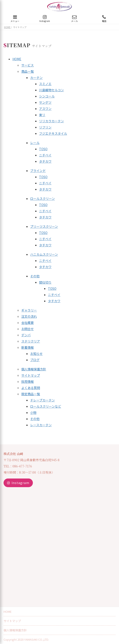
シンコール (47, 96)
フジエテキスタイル (53, 133)
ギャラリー (29, 310)
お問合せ (28, 329)
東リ (42, 115)
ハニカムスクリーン (44, 254)
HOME (17, 59)
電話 (104, 19)
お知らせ (36, 354)
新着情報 (28, 347)
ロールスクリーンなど (46, 406)
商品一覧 (28, 71)
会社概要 (28, 323)
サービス (28, 65)
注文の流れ (29, 316)
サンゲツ (45, 102)
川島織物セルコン (52, 90)
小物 (33, 412)
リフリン (45, 127)
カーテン (36, 78)
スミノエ (45, 84)
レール (35, 143)
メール (74, 19)
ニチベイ (45, 155)
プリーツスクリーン (44, 226)
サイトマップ (31, 375)
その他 (35, 276)
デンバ (26, 335)
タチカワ (45, 161)
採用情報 (28, 381)
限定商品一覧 (31, 394)
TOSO (43, 149)
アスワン (45, 109)
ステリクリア (31, 341)
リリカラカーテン (52, 121)
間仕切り (45, 282)
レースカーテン (41, 425)
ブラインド (38, 171)
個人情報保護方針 (34, 369)
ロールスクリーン (43, 198)
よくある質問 (31, 388)
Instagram (45, 19)
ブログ (35, 360)
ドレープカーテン (43, 400)
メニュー (15, 19)
